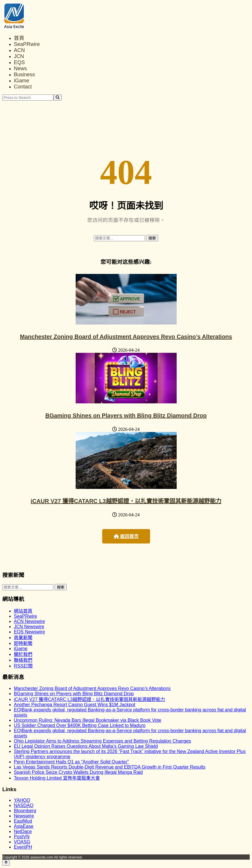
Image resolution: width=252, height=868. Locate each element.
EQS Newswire (29, 632)
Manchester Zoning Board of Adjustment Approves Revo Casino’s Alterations (126, 337)
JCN (19, 56)
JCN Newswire (29, 627)
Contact (23, 87)
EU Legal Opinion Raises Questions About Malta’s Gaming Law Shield (86, 746)
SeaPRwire (27, 44)
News (20, 68)
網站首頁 (23, 611)
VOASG (22, 842)
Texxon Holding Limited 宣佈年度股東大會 (57, 778)
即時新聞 (23, 643)
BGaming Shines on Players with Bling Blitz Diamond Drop (126, 416)
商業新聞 (23, 638)
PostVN (22, 837)
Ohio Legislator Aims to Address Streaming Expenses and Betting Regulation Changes (102, 741)
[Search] (58, 98)
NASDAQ (24, 805)
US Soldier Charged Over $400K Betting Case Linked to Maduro (80, 725)
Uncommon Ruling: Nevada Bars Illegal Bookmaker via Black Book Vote (87, 720)
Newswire (24, 816)
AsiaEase (24, 826)
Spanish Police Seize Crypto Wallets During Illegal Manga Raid (78, 772)
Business (24, 75)
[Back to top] (6, 863)
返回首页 (126, 536)
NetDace (23, 831)
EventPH (23, 847)
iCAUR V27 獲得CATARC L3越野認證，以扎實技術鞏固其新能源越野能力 (126, 501)
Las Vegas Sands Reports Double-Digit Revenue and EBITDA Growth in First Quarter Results (110, 767)
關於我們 (23, 654)
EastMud (23, 821)
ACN (19, 50)
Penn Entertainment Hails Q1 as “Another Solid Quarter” (71, 762)
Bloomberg (25, 811)
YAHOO (22, 800)
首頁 (19, 38)
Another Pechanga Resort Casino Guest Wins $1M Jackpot (75, 705)
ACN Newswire (29, 621)
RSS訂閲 (23, 666)
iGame (22, 81)
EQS (19, 62)
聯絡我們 (23, 660)
